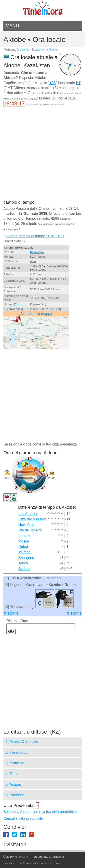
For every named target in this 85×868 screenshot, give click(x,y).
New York (26, 525)
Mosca (24, 541)
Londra (24, 536)
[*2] (16, 304)
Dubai (23, 547)
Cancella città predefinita (23, 818)
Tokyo (23, 563)
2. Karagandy (16, 752)
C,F (53, 309)
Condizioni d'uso (12, 863)
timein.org (22, 857)
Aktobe (53, 50)
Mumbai (25, 552)
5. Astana (13, 784)
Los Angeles (28, 514)
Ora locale (23, 50)
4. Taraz (12, 774)
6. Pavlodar (15, 795)
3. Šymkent (15, 763)
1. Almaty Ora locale (22, 742)
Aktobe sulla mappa (36, 314)
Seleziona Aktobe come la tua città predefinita (40, 812)
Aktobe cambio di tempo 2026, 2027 (35, 236)
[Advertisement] (42, 156)
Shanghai (26, 558)
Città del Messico (32, 519)
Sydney (24, 569)
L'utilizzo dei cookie (50, 863)
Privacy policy (31, 863)
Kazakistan (39, 50)
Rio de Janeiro (30, 530)
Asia (33, 261)
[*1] (79, 83)
